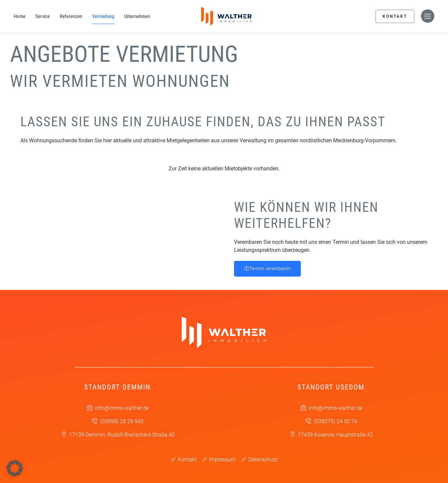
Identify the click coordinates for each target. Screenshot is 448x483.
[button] (15, 468)
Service (43, 16)
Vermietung (103, 16)
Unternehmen (137, 16)
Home (20, 16)
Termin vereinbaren (267, 269)
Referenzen (71, 16)
